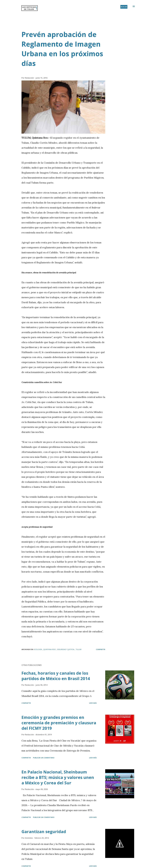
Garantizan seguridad (44, 832)
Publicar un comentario (44, 758)
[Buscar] (124, 7)
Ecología (38, 649)
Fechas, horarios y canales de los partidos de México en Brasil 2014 (56, 676)
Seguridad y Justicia (66, 649)
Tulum (79, 649)
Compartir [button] (101, 649)
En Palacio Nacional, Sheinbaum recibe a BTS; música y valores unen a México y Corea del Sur (58, 777)
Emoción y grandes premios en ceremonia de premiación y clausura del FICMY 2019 (59, 723)
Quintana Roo (50, 649)
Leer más (93, 703)
